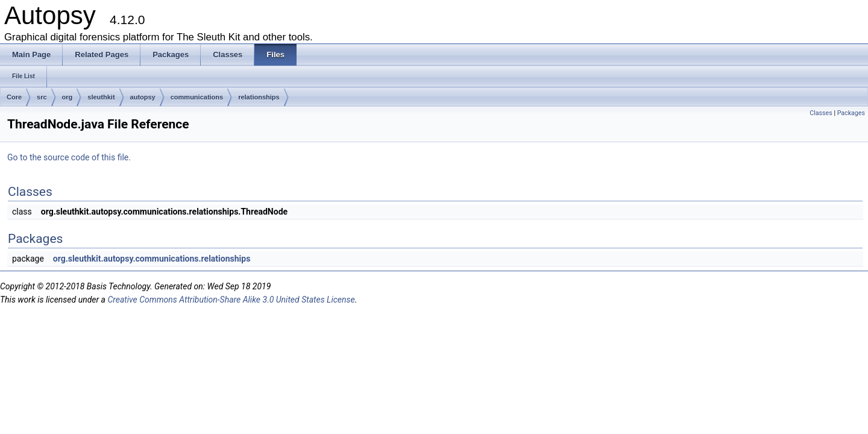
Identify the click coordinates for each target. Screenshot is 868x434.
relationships (259, 97)
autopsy (143, 97)
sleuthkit (101, 97)
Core (14, 97)
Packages (851, 113)
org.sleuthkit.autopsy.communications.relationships (152, 259)
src (42, 97)
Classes (821, 113)
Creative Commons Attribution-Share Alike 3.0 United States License (231, 300)
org (68, 97)
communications (197, 97)
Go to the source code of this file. (69, 157)
